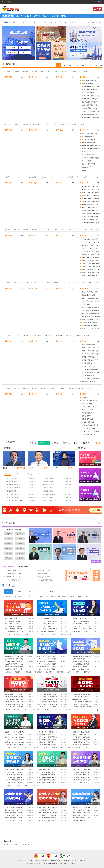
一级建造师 (27, 336)
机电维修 (25, 230)
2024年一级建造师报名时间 (52, 690)
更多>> (98, 22)
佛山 (56, 22)
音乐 (28, 283)
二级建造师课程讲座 (12, 478)
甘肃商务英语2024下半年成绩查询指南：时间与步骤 (48, 783)
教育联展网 (8, 2)
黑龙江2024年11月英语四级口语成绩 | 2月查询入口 (81, 770)
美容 (42, 230)
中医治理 (88, 634)
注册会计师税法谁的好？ (12, 619)
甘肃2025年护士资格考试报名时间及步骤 (48, 669)
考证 (90, 65)
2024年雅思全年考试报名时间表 (86, 765)
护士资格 (45, 634)
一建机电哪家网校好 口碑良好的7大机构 (82, 707)
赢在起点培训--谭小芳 (44, 571)
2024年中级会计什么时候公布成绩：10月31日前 (48, 621)
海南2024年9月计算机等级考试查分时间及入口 (14, 735)
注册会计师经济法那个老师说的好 (14, 621)
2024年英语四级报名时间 (18, 765)
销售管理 (8, 544)
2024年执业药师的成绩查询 (80, 667)
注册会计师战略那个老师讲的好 (14, 629)
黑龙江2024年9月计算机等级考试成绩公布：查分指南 (14, 732)
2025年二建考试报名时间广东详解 (14, 702)
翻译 (56, 71)
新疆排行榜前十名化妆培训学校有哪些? (90, 249)
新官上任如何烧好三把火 (88, 428)
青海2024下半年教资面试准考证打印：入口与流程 (48, 740)
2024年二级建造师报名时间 (18, 690)
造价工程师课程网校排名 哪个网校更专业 (48, 705)
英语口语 (25, 71)
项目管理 (20, 558)
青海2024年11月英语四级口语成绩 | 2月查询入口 (81, 778)
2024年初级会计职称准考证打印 (18, 614)
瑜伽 (84, 283)
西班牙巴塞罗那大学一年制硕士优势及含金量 (90, 202)
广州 (19, 22)
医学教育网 (56, 443)
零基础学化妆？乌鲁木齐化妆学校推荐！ (90, 255)
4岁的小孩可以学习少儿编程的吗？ (90, 292)
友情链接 (45, 861)
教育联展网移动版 (56, 861)
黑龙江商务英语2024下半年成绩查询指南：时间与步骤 (48, 770)
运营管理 (44, 388)
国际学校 (64, 16)
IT (64, 65)
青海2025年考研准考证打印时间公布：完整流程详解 (14, 815)
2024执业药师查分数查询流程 (81, 664)
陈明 (5, 468)
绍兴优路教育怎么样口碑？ (89, 381)
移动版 (99, 2)
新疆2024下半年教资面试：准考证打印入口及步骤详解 (48, 742)
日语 (69, 748)
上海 (24, 22)
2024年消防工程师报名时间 (86, 690)
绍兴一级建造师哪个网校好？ (90, 366)
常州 (77, 22)
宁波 (82, 22)
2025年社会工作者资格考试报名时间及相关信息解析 (81, 737)
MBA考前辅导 (69, 177)
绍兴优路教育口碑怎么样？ (89, 357)
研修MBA (46, 16)
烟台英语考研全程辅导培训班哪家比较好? (90, 223)
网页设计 (55, 124)
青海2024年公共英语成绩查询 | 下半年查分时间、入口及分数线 (15, 778)
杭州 (40, 22)
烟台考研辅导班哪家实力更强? (90, 205)
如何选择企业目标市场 (88, 410)
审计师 (88, 596)
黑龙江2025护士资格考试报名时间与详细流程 (48, 657)
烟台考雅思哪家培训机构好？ (90, 102)
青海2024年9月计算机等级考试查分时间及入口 (14, 740)
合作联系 (66, 861)
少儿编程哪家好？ (87, 304)
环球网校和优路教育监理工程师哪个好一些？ (90, 373)
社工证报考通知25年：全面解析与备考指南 (81, 742)
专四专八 (77, 748)
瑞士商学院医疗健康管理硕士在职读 (48, 820)
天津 (50, 22)
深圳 (14, 22)
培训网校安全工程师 (48, 491)
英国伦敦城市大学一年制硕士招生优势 (90, 196)
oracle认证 (26, 124)
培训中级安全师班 (47, 488)
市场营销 (25, 388)
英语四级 (16, 748)
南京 (35, 22)
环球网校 (33, 443)
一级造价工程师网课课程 (49, 494)
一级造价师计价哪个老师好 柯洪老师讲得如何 (48, 700)
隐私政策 (82, 861)
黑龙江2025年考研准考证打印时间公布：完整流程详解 (14, 808)
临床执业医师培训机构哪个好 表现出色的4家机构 (14, 657)
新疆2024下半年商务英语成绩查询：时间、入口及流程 (48, 780)
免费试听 (21, 468)
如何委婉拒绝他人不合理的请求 (90, 431)
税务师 (80, 596)
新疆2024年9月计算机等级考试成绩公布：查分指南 (14, 742)
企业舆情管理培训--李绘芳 (14, 574)
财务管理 (16, 388)
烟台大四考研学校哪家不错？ (90, 211)
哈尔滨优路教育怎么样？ (88, 345)
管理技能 (71, 388)
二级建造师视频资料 (48, 482)
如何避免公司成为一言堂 (88, 434)
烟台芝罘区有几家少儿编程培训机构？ (90, 308)
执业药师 (16, 634)
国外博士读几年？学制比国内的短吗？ (81, 815)
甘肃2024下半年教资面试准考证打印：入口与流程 (48, 745)
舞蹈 (15, 283)
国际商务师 (87, 336)
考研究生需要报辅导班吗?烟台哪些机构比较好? (91, 214)
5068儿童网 (17, 844)
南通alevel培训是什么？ (88, 84)
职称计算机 (68, 710)
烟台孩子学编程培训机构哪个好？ (90, 326)
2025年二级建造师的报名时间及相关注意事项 (14, 697)
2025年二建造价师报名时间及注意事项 (14, 705)
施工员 (69, 672)
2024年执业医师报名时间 (18, 652)
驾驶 (56, 230)
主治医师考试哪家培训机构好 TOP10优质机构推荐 (14, 662)
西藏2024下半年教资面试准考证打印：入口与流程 (48, 737)
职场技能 (89, 388)
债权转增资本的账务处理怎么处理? (81, 624)
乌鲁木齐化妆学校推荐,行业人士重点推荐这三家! (91, 276)
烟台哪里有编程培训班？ (88, 155)
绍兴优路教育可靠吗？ (88, 375)
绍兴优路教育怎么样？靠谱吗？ (90, 360)
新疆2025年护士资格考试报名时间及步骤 (48, 667)
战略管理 (53, 388)
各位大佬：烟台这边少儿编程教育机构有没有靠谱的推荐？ (90, 298)
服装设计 (16, 230)
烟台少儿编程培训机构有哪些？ (90, 313)
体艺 (83, 65)
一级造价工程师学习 (48, 497)
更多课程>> (96, 562)
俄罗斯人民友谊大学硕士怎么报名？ (90, 190)
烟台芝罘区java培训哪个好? (89, 133)
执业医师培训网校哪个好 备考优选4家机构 (14, 664)
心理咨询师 (36, 710)
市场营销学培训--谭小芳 (13, 577)
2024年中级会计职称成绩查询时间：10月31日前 (48, 629)
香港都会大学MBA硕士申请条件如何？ (91, 199)
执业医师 (26, 634)
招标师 (77, 672)
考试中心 (19, 16)
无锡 (71, 22)
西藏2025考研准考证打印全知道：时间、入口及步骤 (14, 813)
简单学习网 (87, 443)
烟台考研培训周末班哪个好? (89, 220)
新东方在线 (67, 443)
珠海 (66, 22)
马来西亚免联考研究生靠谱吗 (47, 810)
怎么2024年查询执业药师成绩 (81, 669)
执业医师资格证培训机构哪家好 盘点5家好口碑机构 (14, 659)
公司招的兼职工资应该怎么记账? (82, 626)
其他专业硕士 (32, 177)
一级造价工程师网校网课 (13, 497)
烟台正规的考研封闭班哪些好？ (90, 208)
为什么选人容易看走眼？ (88, 422)
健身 (22, 283)
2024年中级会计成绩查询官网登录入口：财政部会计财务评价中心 (48, 627)
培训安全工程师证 (11, 491)
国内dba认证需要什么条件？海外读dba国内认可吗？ (82, 818)
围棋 (90, 283)
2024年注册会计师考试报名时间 (86, 614)
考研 (78, 177)
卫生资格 (35, 634)
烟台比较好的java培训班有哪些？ (91, 146)
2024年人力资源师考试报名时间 (86, 728)
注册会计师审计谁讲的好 (12, 624)
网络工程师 (64, 124)
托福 (42, 71)
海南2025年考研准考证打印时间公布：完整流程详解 (14, 810)
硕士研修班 (43, 177)
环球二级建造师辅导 (48, 478)
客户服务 (20, 548)
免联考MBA (87, 177)
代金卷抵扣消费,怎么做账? (80, 619)
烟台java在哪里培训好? (88, 137)
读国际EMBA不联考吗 (79, 820)
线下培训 (37, 16)
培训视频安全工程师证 (48, 485)
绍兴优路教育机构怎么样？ (89, 363)
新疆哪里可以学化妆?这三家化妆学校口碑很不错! (91, 252)
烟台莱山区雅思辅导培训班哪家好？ (90, 87)
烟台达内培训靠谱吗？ (88, 167)
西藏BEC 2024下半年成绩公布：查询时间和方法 (48, 775)
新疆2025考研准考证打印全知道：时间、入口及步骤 (14, 818)
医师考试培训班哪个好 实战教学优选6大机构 (14, 667)
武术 (77, 283)
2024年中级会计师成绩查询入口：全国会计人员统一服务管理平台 (48, 624)
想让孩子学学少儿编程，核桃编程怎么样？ (90, 301)
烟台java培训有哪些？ (88, 161)
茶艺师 (63, 230)
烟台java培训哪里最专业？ (89, 143)
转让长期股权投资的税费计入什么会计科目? (81, 632)
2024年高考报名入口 (18, 803)
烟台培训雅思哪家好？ (88, 93)
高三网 (6, 844)
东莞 (61, 22)
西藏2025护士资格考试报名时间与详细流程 (48, 662)
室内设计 (83, 124)
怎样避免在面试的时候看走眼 (90, 425)
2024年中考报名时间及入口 (86, 803)
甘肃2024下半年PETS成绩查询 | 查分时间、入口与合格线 (14, 783)
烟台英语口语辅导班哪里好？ (90, 99)
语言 (59, 65)
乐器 (64, 283)
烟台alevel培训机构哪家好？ (89, 108)
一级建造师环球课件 (12, 482)
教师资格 (16, 710)
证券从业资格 (50, 596)
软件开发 (74, 124)
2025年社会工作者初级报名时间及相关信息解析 (81, 740)
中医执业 (78, 634)
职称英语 (84, 71)
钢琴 (48, 283)
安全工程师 (49, 672)
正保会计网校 (44, 443)
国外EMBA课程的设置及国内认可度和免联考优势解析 (81, 808)
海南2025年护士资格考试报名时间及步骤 (48, 659)
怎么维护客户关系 (87, 416)
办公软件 (16, 124)
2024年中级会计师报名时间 (52, 614)
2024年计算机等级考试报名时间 (52, 728)
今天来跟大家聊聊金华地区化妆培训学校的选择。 (90, 239)
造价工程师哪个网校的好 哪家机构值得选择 (48, 697)
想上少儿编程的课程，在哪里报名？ (90, 311)
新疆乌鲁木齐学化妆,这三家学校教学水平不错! (91, 270)
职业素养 (20, 534)
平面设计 (45, 124)
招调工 (84, 710)
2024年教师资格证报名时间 (18, 728)
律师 (11, 844)
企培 (96, 65)
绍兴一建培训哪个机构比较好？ (90, 354)
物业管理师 (58, 336)
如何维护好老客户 (87, 413)
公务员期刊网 (25, 844)
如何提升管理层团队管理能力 (90, 401)
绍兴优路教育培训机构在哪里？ (90, 369)
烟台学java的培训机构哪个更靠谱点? (91, 149)
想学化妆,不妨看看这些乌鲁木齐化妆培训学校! (91, 258)
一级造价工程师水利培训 (13, 494)
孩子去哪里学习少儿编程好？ (90, 322)
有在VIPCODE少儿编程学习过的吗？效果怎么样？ (91, 329)
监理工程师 (17, 336)
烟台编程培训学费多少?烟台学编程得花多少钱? (91, 317)
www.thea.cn (52, 863)
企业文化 (62, 388)
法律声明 (74, 861)
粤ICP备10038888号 (72, 863)
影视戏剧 (56, 283)
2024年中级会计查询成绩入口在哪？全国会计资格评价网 (48, 632)
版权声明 (30, 861)
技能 (77, 65)
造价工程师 (48, 336)
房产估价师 (38, 336)
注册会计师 (38, 596)
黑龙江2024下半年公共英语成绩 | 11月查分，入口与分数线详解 (14, 770)
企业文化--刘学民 (11, 571)
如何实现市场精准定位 (88, 407)
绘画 (35, 283)
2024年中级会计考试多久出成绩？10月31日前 (47, 619)
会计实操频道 (18, 596)
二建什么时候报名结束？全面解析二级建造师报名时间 (14, 700)
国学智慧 (80, 388)
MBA (15, 177)
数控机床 (35, 230)
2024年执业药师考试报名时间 (52, 652)
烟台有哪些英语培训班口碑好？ (90, 111)
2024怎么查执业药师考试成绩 (81, 661)
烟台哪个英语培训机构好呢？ (90, 105)
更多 (101, 65)
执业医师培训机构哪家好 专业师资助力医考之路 (14, 669)
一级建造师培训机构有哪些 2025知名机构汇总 (81, 697)
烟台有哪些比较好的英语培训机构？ (90, 118)
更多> (22, 77)
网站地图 (37, 861)
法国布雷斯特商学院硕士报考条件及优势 (90, 193)
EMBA (23, 177)
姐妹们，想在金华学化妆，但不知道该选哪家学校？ (90, 243)
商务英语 (35, 71)
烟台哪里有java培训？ (88, 152)
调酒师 (71, 230)
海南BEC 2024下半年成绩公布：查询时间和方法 (48, 773)
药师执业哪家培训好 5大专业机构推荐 (82, 657)
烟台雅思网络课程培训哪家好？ (90, 90)
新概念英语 (75, 71)
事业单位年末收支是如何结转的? (82, 629)
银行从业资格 (62, 596)
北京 (29, 22)
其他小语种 (64, 71)
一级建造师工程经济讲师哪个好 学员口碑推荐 (81, 705)
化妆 (49, 230)
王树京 (31, 468)
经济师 (72, 596)
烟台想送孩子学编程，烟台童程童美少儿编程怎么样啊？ (90, 320)
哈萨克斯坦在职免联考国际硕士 (48, 813)
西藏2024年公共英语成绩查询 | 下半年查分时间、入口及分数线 (15, 775)
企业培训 (55, 16)
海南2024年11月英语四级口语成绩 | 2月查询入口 (81, 773)
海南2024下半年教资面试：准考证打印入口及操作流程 (48, 735)
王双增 (55, 468)
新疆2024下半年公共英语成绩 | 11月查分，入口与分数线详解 (15, 780)
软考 (77, 710)
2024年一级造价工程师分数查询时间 (48, 707)
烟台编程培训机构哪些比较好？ (90, 158)
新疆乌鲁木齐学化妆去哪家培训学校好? (90, 273)
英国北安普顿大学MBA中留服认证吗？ (81, 810)
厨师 (78, 230)
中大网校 (77, 443)
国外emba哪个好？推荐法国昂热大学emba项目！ (81, 813)
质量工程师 (69, 336)
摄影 (85, 230)
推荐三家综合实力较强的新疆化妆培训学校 (90, 246)
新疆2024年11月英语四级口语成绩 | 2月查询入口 (81, 780)
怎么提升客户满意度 (87, 419)
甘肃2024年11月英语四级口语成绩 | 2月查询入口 (81, 783)
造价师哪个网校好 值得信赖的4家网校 (48, 702)
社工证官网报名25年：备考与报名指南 (81, 745)
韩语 (86, 748)
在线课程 (28, 16)
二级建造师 (28, 672)
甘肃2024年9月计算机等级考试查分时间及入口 (14, 745)
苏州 (45, 22)
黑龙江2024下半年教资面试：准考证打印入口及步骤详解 (48, 732)
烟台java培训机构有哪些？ (89, 140)
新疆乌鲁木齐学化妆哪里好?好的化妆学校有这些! (91, 267)
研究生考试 (17, 785)
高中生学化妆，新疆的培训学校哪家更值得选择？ (90, 261)
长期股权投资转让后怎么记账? (81, 621)
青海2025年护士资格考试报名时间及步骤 (48, 664)
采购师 (78, 336)
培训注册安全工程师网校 (13, 488)
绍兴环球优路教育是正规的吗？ (90, 378)
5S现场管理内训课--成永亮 (14, 580)
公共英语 (16, 71)
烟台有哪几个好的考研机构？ (90, 217)
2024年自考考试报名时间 (52, 803)
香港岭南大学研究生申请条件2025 (90, 187)
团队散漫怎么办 (86, 398)
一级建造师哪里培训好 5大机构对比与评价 (82, 702)
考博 (52, 177)
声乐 (70, 283)
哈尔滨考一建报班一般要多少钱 (90, 348)
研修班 (59, 177)
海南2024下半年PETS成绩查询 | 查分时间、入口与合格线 (14, 773)
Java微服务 (85, 170)
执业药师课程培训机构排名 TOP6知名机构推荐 (82, 659)
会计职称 (28, 596)
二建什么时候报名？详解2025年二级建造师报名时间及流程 (14, 707)
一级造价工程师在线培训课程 (14, 500)
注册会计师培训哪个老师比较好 (14, 626)
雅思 (49, 71)
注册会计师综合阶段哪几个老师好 (14, 632)
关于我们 (22, 861)
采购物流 (20, 553)
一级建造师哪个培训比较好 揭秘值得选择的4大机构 (81, 694)
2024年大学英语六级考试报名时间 (52, 765)
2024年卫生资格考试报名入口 (86, 652)
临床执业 (54, 634)
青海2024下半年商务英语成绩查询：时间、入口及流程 (48, 778)
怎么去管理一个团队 (87, 404)
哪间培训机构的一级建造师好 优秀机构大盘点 (81, 700)
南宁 (94, 22)
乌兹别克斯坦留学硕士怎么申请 (48, 815)
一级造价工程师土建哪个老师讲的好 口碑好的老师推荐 (48, 694)
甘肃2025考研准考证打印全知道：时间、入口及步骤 (14, 820)
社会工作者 (47, 710)
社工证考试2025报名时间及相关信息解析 (81, 732)
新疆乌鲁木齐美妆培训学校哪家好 (90, 264)
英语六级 (26, 748)
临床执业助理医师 (66, 634)
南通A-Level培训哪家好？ (89, 81)
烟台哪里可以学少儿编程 (88, 295)
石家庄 (88, 22)
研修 (70, 65)
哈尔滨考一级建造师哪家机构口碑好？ (90, 351)
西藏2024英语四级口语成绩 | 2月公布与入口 (81, 775)
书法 (42, 283)
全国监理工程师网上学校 (49, 500)
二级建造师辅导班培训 (12, 485)
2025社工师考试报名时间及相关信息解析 (81, 735)
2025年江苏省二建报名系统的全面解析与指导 (14, 694)
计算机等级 (36, 124)
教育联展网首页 (8, 15)
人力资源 (35, 388)
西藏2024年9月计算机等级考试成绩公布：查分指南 (14, 737)
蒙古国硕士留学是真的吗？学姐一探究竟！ (48, 818)
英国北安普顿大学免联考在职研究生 (48, 808)
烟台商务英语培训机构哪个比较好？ (90, 96)
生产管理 (20, 539)
